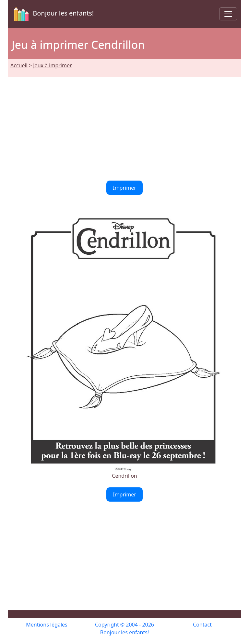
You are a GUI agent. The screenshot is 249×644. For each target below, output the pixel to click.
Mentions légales (47, 625)
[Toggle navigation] (228, 14)
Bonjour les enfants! (53, 14)
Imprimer (124, 188)
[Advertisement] (124, 125)
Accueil (19, 65)
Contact (202, 625)
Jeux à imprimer (52, 65)
